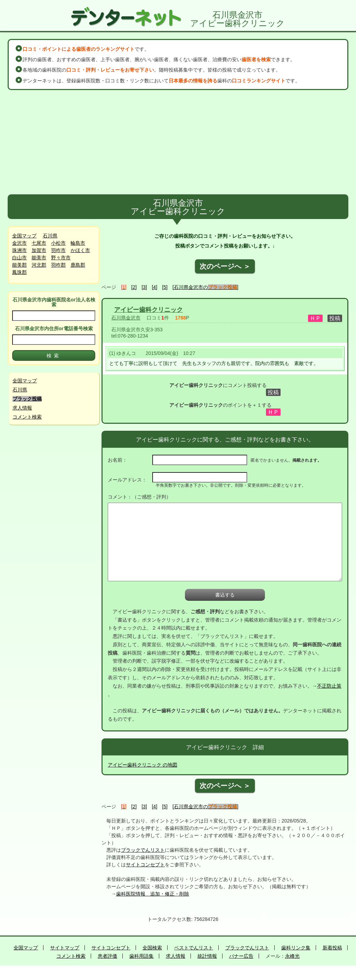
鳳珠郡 (19, 272)
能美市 (39, 258)
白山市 (19, 258)
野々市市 (61, 258)
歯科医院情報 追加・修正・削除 (153, 894)
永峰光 (292, 956)
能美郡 (19, 265)
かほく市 (80, 250)
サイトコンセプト (145, 865)
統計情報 (207, 956)
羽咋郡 (58, 265)
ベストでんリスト (194, 948)
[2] (134, 287)
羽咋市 (58, 250)
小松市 (58, 243)
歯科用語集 (141, 956)
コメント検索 (27, 417)
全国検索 (152, 948)
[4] (155, 287)
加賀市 (39, 250)
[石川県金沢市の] (205, 287)
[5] (165, 287)
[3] (144, 287)
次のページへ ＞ (225, 266)
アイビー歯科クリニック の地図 (143, 765)
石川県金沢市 (126, 318)
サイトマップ (65, 948)
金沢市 (19, 243)
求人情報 (22, 408)
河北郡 (39, 265)
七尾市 (39, 243)
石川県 (50, 236)
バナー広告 (241, 956)
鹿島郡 (78, 265)
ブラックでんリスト (143, 850)
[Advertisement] (178, 142)
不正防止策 (329, 686)
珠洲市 (19, 250)
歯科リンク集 (296, 948)
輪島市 (78, 243)
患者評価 (107, 956)
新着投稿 (332, 948)
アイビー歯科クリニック (148, 310)
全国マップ (24, 236)
